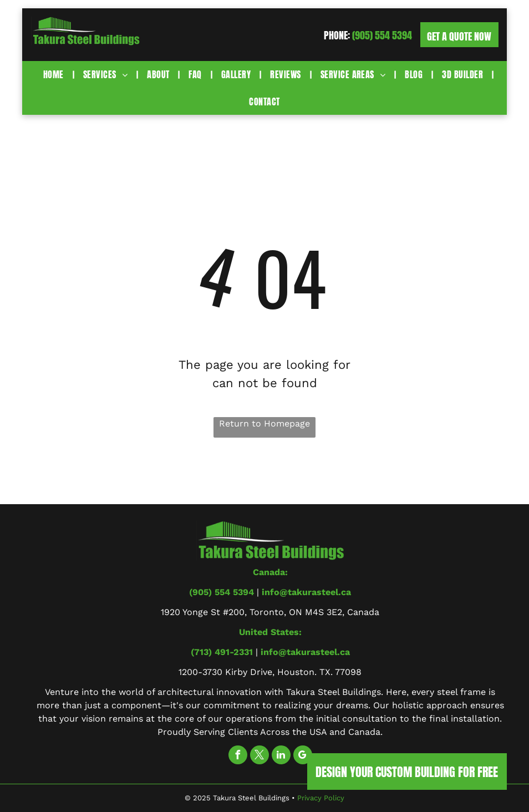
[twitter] (260, 756)
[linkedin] (281, 756)
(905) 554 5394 (382, 35)
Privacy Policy (321, 798)
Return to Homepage (264, 423)
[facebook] (238, 756)
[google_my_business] (303, 756)
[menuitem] (55, 74)
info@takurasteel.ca (306, 592)
